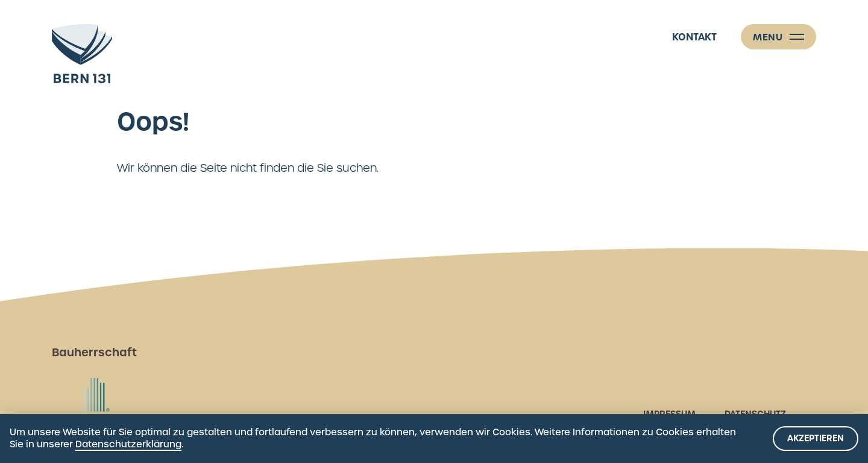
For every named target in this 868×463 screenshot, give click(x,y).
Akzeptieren (816, 438)
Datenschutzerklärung (128, 444)
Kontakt (694, 37)
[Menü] (778, 37)
